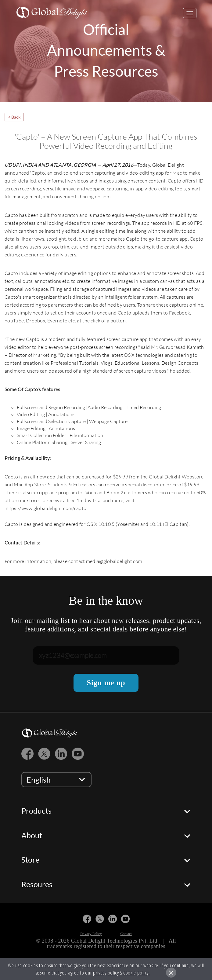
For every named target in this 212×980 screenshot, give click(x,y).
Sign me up (106, 683)
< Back (14, 117)
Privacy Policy (91, 934)
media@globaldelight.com (114, 561)
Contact (126, 934)
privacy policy (106, 973)
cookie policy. (137, 973)
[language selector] (56, 780)
